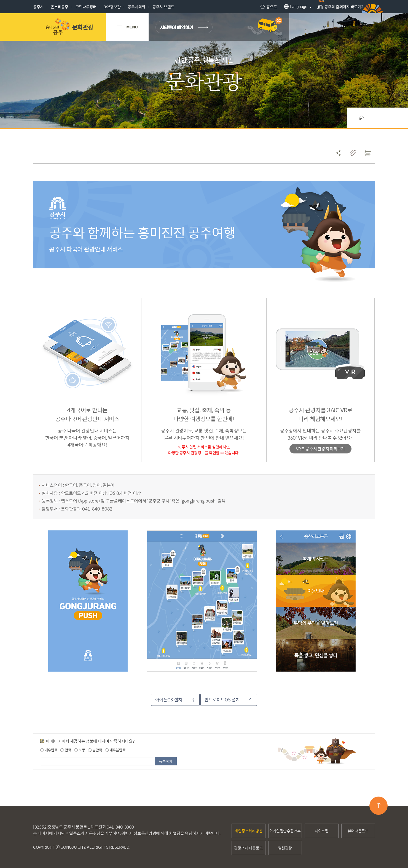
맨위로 (379, 805)
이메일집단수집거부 (285, 830)
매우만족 (49, 750)
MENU (127, 27)
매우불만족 (115, 750)
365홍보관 (112, 7)
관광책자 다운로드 (248, 848)
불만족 (95, 750)
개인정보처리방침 (248, 830)
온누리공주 (60, 7)
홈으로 (264, 7)
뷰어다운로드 (358, 830)
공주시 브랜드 (163, 7)
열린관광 (285, 848)
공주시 (38, 7)
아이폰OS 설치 (175, 700)
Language (291, 6)
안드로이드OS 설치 (228, 700)
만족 (66, 750)
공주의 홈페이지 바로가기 (338, 8)
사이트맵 (322, 830)
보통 (80, 750)
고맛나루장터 (86, 7)
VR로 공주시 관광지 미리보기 (320, 449)
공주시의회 (136, 7)
